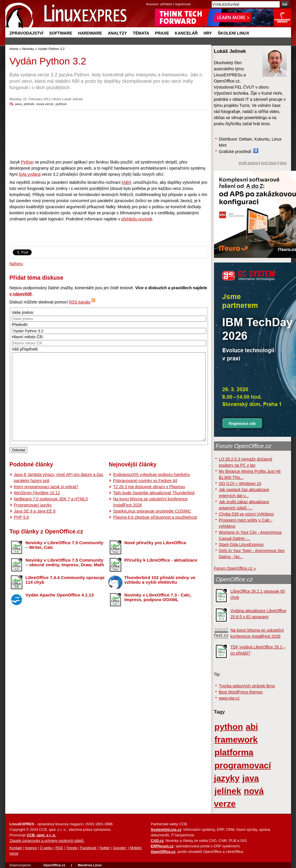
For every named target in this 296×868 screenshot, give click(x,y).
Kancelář (186, 33)
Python (27, 162)
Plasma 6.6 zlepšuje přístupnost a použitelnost (155, 535)
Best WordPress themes (241, 692)
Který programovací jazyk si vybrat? (46, 504)
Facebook (88, 848)
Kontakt (16, 848)
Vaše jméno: (23, 312)
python (61, 104)
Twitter (105, 848)
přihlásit (166, 4)
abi (252, 727)
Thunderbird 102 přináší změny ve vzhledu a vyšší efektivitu (160, 597)
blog (283, 163)
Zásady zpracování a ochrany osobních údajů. (47, 841)
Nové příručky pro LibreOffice (155, 560)
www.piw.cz (229, 698)
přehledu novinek (137, 219)
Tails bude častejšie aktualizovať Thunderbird (154, 510)
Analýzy (117, 33)
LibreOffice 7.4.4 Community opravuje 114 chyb (65, 597)
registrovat (183, 4)
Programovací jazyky (33, 522)
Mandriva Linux (90, 865)
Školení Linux (233, 33)
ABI (126, 182)
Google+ (120, 848)
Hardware (90, 33)
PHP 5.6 (22, 535)
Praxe (162, 33)
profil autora (248, 163)
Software (61, 33)
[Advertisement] (109, 134)
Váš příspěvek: (25, 349)
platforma (234, 752)
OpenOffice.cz (234, 579)
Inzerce (31, 848)
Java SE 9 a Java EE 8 (35, 529)
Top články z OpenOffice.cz (46, 549)
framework (236, 739)
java (19, 104)
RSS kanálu (80, 302)
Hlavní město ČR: (28, 337)
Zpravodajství (26, 33)
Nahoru (16, 264)
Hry (208, 33)
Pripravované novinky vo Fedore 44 (145, 498)
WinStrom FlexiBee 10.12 (37, 510)
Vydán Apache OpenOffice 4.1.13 (60, 612)
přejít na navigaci (148, 0)
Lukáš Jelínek (73, 99)
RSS (59, 848)
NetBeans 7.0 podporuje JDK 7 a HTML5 (51, 516)
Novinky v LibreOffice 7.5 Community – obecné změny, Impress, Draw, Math (65, 580)
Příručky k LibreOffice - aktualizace (161, 577)
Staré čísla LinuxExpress (241, 544)
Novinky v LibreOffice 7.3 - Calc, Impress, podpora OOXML (158, 615)
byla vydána (30, 174)
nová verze (45, 104)
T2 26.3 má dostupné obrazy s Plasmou (149, 504)
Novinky (28, 49)
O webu (46, 848)
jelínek (29, 104)
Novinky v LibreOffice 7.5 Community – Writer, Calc (65, 563)
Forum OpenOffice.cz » (235, 568)
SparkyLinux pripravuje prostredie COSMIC (152, 529)
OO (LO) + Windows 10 (240, 484)
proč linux (269, 163)
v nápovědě (21, 294)
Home (14, 49)
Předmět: (20, 325)
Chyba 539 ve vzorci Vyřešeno (246, 514)
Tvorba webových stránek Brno (247, 686)
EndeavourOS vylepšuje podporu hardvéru (152, 492)
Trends (72, 848)
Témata (141, 33)
